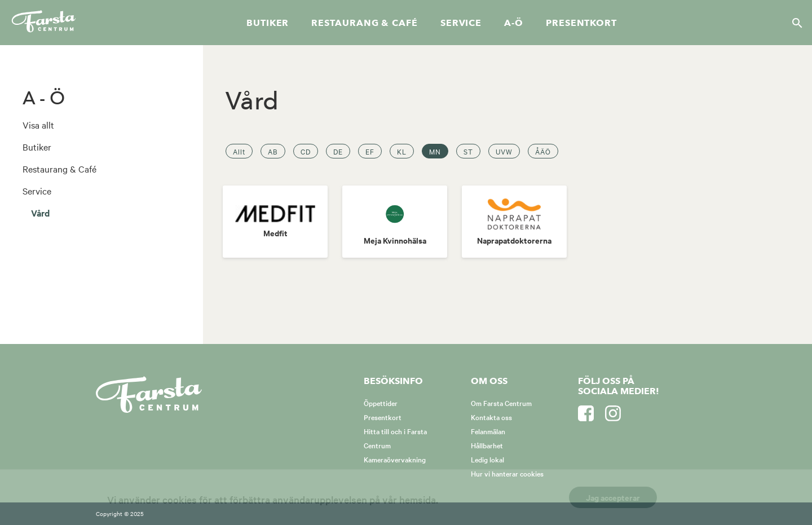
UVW (504, 151)
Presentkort (581, 23)
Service (461, 23)
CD (306, 151)
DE (338, 151)
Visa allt (38, 125)
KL (402, 151)
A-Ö (514, 23)
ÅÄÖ (543, 151)
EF (370, 151)
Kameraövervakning (395, 459)
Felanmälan (488, 431)
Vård (40, 213)
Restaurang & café (364, 23)
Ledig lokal (487, 459)
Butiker (268, 23)
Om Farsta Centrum (501, 403)
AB (273, 151)
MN (435, 151)
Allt (239, 151)
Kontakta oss (491, 417)
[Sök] (794, 23)
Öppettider (381, 403)
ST (468, 151)
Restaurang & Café (59, 169)
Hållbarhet (487, 445)
